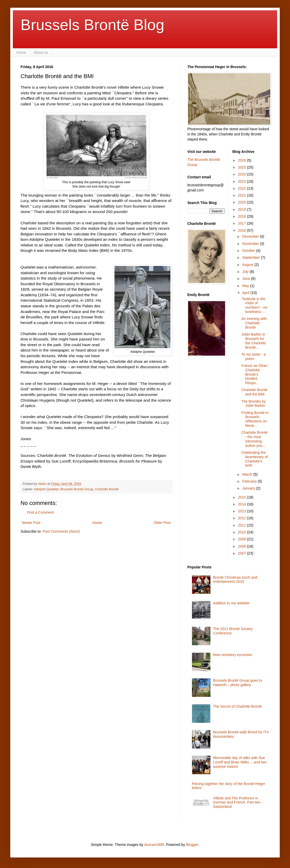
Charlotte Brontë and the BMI (254, 392)
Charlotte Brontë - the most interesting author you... (254, 439)
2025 (242, 167)
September (252, 257)
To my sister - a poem (253, 357)
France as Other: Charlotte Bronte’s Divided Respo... (255, 374)
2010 (242, 532)
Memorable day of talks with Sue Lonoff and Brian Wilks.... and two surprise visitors (240, 762)
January (249, 488)
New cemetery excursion (233, 655)
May (246, 286)
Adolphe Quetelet (46, 489)
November (251, 244)
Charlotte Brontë (107, 489)
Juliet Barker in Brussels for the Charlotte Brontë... (253, 341)
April (246, 293)
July (246, 272)
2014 (242, 504)
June (247, 279)
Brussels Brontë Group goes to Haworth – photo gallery (238, 683)
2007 (242, 553)
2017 (242, 223)
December (251, 236)
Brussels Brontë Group (77, 489)
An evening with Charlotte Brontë (254, 323)
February (250, 481)
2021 (242, 195)
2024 (242, 174)
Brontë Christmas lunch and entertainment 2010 (235, 580)
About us (41, 52)
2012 (242, 518)
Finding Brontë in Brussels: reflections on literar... (255, 419)
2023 (242, 181)
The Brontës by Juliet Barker (253, 404)
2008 (242, 546)
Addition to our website (231, 603)
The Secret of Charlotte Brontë (237, 706)
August (248, 265)
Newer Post (31, 523)
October (249, 251)
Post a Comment (40, 512)
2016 (242, 230)
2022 (242, 188)
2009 (242, 539)
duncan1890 (154, 845)
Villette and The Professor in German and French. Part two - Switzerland (238, 802)
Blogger (192, 845)
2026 (242, 160)
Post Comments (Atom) (61, 531)
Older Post (162, 523)
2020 (242, 202)
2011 (242, 525)
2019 (242, 209)
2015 (242, 497)
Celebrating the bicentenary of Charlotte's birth (254, 459)
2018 (242, 216)
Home (21, 52)
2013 (242, 511)
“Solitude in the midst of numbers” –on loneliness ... (254, 305)
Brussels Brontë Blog (92, 25)
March (248, 474)
